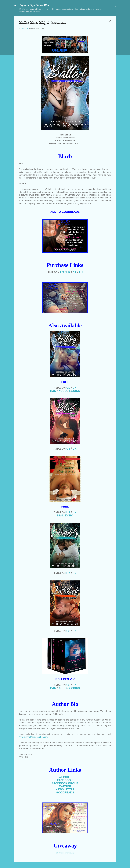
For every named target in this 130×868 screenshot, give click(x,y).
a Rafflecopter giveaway (65, 853)
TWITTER (65, 786)
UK (68, 272)
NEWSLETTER (65, 789)
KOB (69, 515)
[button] (110, 22)
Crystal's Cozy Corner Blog (34, 5)
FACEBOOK (65, 780)
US (62, 272)
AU (81, 272)
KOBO (63, 391)
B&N (53, 391)
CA (75, 272)
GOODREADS (65, 792)
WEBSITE (65, 777)
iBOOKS (74, 391)
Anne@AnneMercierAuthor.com (33, 737)
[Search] (115, 6)
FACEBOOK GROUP (65, 783)
